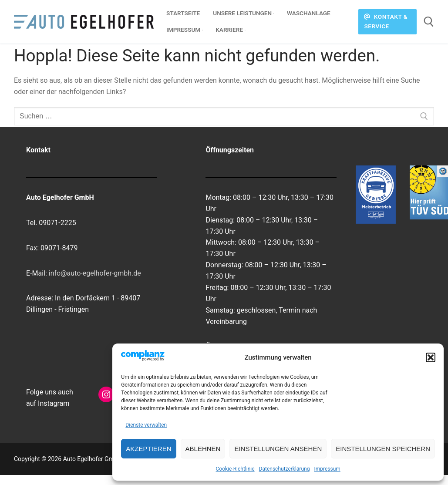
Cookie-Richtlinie (235, 469)
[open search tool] (429, 22)
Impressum (327, 469)
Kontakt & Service (386, 21)
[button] (431, 357)
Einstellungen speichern (383, 449)
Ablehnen (203, 449)
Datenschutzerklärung (285, 469)
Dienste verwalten (146, 425)
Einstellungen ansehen (278, 449)
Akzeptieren (148, 449)
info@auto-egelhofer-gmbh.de (95, 273)
